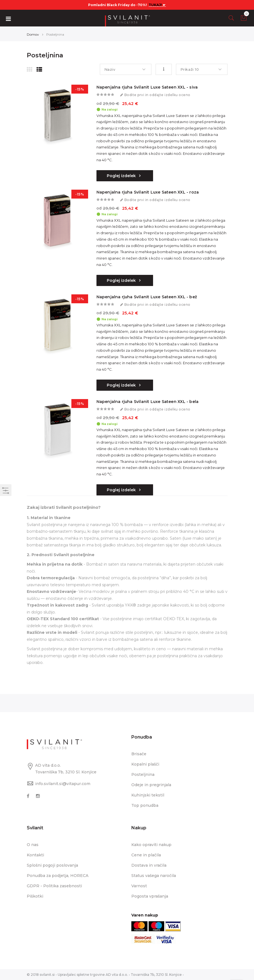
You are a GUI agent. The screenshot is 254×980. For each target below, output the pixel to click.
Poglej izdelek (122, 176)
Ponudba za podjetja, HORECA (58, 876)
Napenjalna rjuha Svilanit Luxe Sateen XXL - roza (148, 192)
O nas (33, 845)
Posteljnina (143, 774)
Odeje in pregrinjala (151, 785)
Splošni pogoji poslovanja (52, 865)
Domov (33, 34)
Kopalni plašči (145, 764)
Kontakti (35, 855)
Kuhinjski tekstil (148, 795)
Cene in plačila (146, 855)
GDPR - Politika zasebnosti (54, 886)
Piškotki (35, 896)
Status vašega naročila (154, 876)
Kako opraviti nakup (151, 845)
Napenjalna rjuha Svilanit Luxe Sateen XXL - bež (147, 297)
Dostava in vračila (149, 865)
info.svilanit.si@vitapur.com (63, 784)
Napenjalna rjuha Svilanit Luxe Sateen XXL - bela (148, 402)
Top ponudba (145, 805)
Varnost (139, 886)
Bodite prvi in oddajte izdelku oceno (157, 95)
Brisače (139, 754)
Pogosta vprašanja (150, 896)
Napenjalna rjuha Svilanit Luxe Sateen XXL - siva (147, 87)
